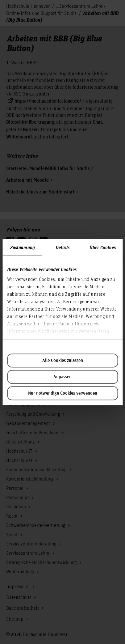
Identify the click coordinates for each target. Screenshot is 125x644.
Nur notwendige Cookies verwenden (63, 393)
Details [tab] (62, 247)
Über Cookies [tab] (103, 247)
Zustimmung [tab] (23, 247)
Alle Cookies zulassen (63, 361)
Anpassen (62, 377)
